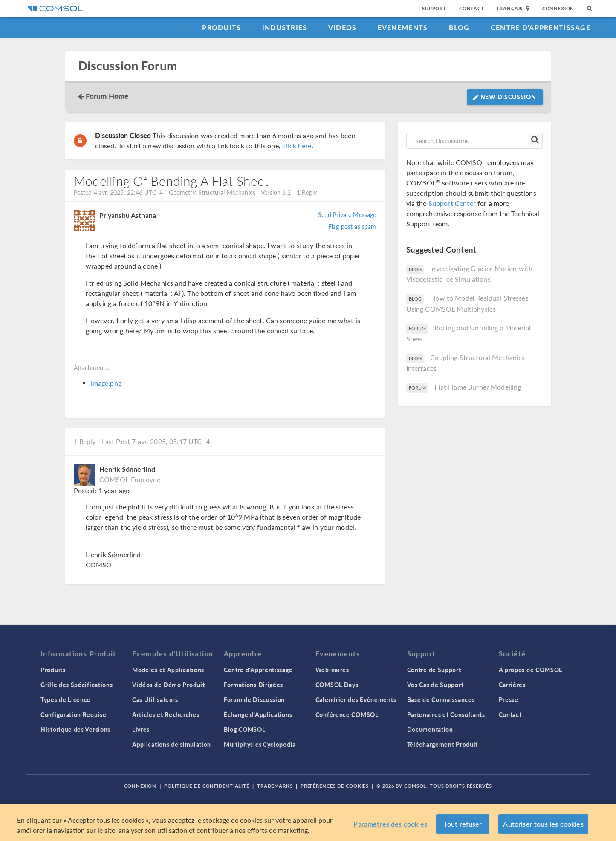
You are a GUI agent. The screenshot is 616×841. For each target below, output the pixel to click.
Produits (221, 27)
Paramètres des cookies (390, 825)
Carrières (512, 685)
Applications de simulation (172, 744)
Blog (459, 27)
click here (297, 146)
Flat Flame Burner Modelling (478, 387)
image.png (106, 383)
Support (434, 8)
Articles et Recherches (166, 714)
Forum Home (107, 96)
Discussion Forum (127, 66)
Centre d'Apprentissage (541, 27)
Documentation (430, 729)
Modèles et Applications (168, 670)
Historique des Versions (75, 729)
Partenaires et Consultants (446, 714)
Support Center (452, 203)
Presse (509, 699)
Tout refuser (463, 825)
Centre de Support (434, 670)
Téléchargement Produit (442, 744)
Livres (141, 729)
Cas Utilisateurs (155, 699)
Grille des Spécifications (77, 685)
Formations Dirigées (253, 685)
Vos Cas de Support (435, 685)
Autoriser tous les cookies (543, 825)
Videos (343, 27)
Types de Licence (66, 699)
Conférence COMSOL (347, 714)
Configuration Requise (74, 714)
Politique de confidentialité (207, 786)
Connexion (558, 8)
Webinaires (332, 670)
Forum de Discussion (254, 699)
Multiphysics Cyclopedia (260, 744)
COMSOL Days (337, 685)
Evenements (403, 27)
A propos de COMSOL (531, 670)
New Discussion (505, 97)
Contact (472, 8)
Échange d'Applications (258, 714)
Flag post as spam (352, 226)
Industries (285, 27)
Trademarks (275, 786)
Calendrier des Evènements (356, 699)
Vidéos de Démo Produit (168, 685)
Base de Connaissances (441, 699)
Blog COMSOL (245, 729)
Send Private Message (347, 214)
